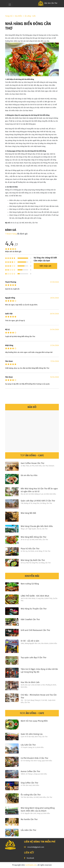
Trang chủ (9, 16)
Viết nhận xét (45, 266)
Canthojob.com (31, 865)
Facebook (29, 858)
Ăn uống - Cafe (30, 16)
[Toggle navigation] (10, 5)
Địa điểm (19, 16)
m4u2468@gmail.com (34, 847)
